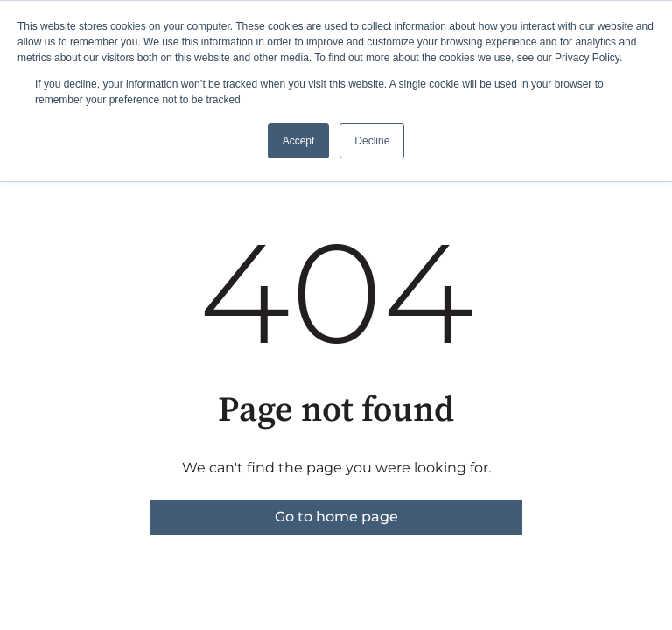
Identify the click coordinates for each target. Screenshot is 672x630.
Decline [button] (372, 141)
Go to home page (336, 517)
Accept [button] (299, 141)
